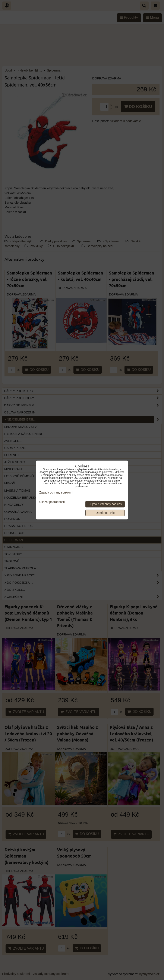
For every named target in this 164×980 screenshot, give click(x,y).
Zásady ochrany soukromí (56, 493)
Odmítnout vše (105, 513)
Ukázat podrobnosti (52, 502)
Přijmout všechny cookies (105, 504)
